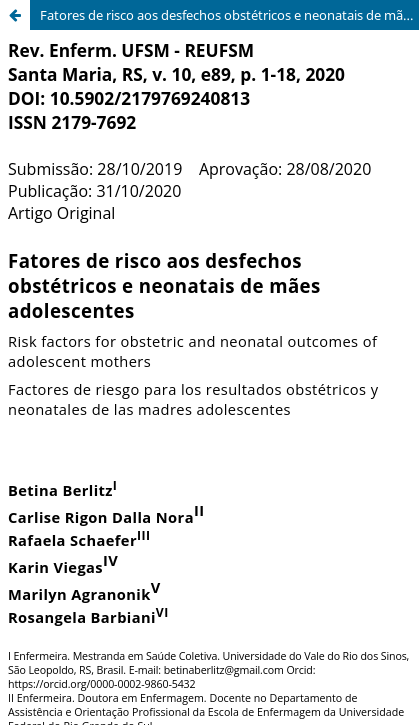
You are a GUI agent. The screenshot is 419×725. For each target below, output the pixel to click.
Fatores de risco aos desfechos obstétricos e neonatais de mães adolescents (229, 15)
